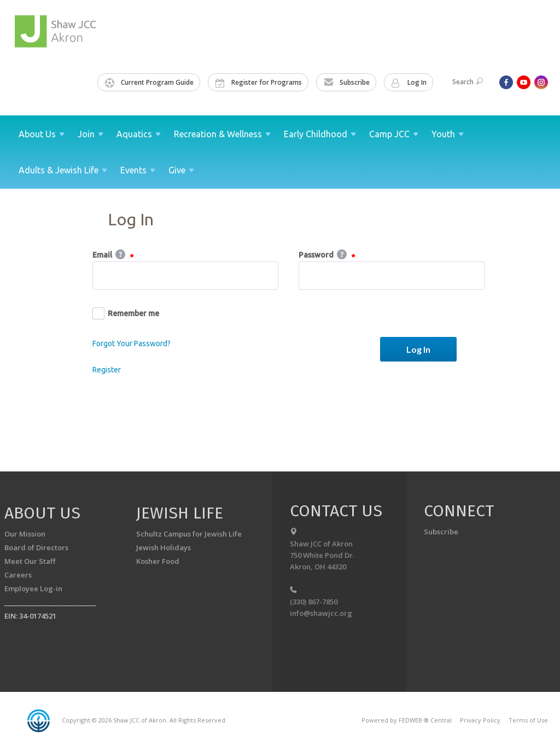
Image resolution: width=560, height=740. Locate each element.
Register (107, 370)
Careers (18, 575)
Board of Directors (36, 547)
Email (113, 255)
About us (42, 513)
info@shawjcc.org (321, 613)
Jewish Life (180, 513)
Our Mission (25, 534)
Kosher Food (158, 561)
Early (320, 134)
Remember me (126, 313)
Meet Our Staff (30, 561)
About (42, 134)
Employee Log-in (33, 588)
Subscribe (347, 83)
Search (468, 82)
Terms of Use (528, 720)
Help (120, 254)
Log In (409, 83)
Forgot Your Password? (132, 343)
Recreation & (222, 134)
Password (327, 255)
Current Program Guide (149, 83)
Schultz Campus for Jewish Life (189, 534)
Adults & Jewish (63, 170)
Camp (394, 134)
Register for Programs (259, 83)
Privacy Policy (480, 720)
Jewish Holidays (164, 547)
